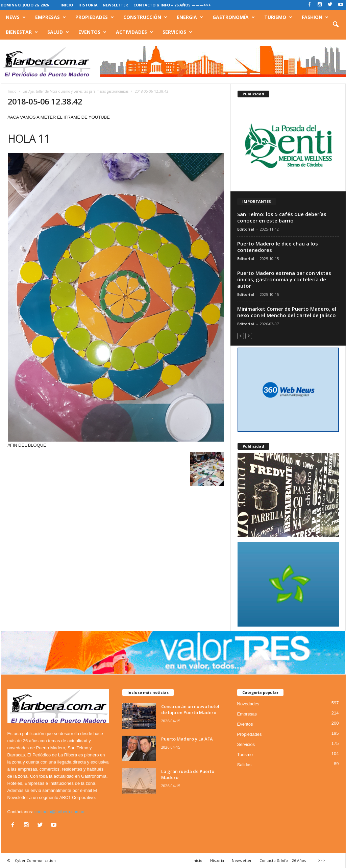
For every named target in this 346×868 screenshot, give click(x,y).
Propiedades (95, 17)
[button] (336, 25)
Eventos (92, 32)
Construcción (145, 17)
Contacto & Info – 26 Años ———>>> (172, 5)
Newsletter (115, 5)
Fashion (315, 17)
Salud (58, 32)
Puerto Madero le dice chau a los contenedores (278, 247)
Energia (190, 17)
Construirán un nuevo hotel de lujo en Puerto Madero (190, 709)
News (16, 17)
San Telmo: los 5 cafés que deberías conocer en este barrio (282, 217)
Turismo (278, 17)
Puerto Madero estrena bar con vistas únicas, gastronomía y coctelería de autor (284, 279)
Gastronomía (234, 17)
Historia (88, 5)
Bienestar (22, 32)
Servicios (177, 32)
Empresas (51, 17)
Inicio (67, 5)
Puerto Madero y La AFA (187, 739)
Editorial (246, 229)
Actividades (134, 32)
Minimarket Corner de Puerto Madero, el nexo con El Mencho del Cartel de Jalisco (287, 312)
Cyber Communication (35, 860)
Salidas (244, 765)
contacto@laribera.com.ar (60, 812)
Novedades (248, 704)
